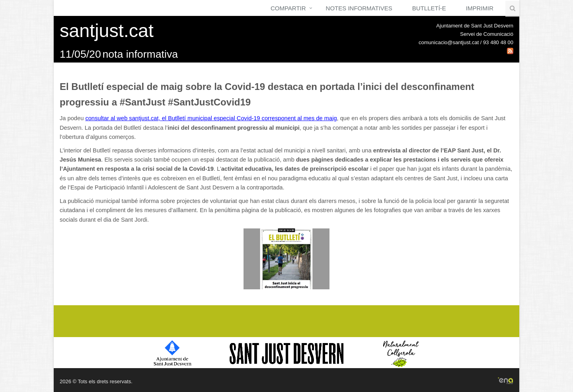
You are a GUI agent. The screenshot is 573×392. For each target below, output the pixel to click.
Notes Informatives (359, 8)
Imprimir (480, 8)
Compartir (288, 8)
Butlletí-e (429, 8)
